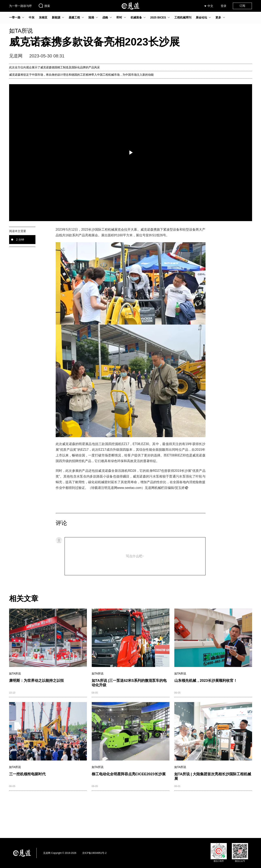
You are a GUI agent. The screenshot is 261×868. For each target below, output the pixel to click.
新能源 (56, 17)
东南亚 (43, 17)
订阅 (242, 6)
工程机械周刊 (183, 17)
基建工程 (74, 17)
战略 (105, 17)
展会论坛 (201, 17)
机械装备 (136, 17)
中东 (32, 17)
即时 (119, 17)
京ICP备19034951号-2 (94, 853)
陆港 (91, 17)
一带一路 (15, 17)
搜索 (44, 6)
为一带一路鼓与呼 (20, 6)
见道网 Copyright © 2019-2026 (60, 853)
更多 (218, 17)
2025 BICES (158, 17)
